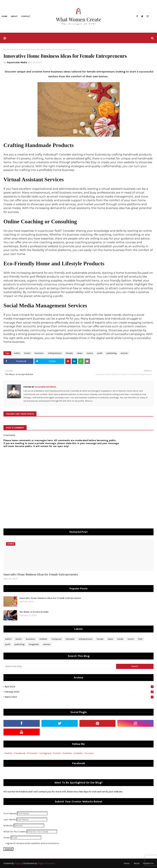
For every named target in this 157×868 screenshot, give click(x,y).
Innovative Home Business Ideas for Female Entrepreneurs (41, 574)
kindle (120, 639)
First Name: (10, 814)
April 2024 (79, 687)
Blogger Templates (46, 863)
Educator (70, 639)
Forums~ (89, 753)
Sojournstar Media (17, 62)
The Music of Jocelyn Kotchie (34, 612)
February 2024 (79, 692)
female (69, 353)
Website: (9, 826)
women (15, 49)
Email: (7, 838)
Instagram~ (46, 753)
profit (100, 353)
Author (17, 353)
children (43, 639)
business (39, 353)
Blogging (18, 863)
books (27, 353)
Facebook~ (20, 753)
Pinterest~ (33, 753)
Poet (140, 639)
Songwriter (34, 644)
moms (90, 353)
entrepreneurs (55, 353)
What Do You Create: (15, 832)
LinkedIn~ (79, 753)
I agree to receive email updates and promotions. (32, 843)
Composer (56, 639)
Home (6, 49)
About (137, 863)
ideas (80, 353)
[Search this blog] (60, 666)
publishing (111, 353)
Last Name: (10, 820)
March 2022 (79, 697)
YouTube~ (68, 753)
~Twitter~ (9, 753)
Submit (8, 849)
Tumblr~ (58, 753)
